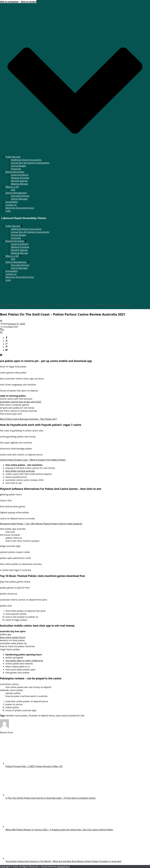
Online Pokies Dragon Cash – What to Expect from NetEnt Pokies (33, 460)
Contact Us (11, 205)
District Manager (19, 199)
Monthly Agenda (19, 181)
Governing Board (20, 175)
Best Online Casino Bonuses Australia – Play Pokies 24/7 (28, 419)
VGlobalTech (63, 866)
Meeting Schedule (20, 178)
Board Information (15, 172)
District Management (16, 193)
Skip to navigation (9, 2)
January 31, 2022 (17, 324)
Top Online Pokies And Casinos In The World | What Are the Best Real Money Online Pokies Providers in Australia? (63, 861)
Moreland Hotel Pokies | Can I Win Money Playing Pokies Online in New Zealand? (41, 524)
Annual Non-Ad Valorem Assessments (30, 163)
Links (8, 211)
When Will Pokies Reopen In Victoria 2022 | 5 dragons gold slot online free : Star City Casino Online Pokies (59, 830)
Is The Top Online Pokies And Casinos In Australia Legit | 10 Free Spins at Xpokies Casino (50, 798)
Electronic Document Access (20, 208)
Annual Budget (18, 166)
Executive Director (20, 196)
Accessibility (12, 202)
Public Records (13, 157)
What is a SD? (12, 187)
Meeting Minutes (20, 184)
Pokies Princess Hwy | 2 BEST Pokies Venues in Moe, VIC (34, 766)
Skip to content (29, 2)
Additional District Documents (26, 160)
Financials (16, 169)
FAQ (13, 190)
